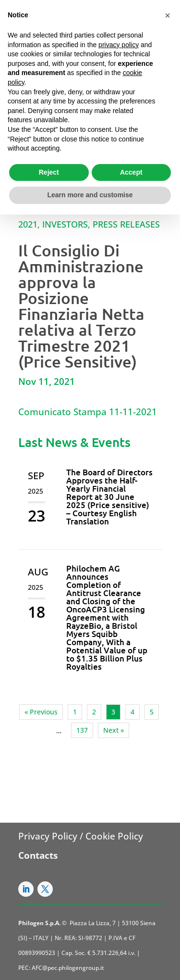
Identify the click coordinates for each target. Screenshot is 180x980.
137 (82, 730)
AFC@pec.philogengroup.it (68, 968)
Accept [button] (131, 172)
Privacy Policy (48, 836)
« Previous (41, 712)
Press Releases (126, 224)
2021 (28, 224)
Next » (114, 730)
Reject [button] (49, 172)
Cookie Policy (114, 836)
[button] (168, 15)
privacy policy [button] (119, 45)
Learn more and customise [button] (90, 195)
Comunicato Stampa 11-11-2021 (88, 412)
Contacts (38, 855)
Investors (65, 224)
